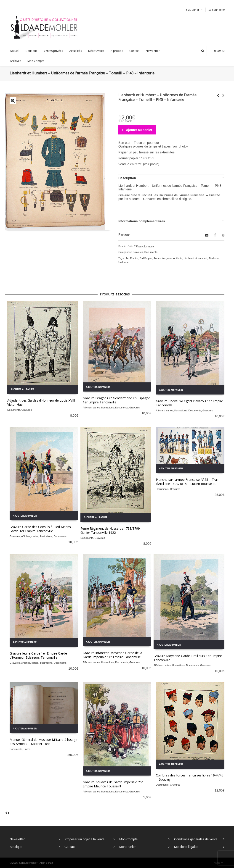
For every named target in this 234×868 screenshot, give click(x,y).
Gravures (138, 252)
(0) (217, 51)
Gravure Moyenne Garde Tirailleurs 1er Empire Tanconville (188, 658)
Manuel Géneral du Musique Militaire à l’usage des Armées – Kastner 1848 (43, 742)
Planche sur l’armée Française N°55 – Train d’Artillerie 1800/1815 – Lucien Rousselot (188, 482)
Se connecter (217, 10)
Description (127, 178)
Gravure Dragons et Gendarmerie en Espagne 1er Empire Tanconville (116, 400)
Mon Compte (128, 839)
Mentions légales (186, 847)
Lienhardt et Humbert (195, 258)
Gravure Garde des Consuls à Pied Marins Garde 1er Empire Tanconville (40, 529)
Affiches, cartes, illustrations (98, 408)
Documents (151, 252)
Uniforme (124, 262)
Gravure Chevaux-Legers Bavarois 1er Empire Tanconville (189, 403)
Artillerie (178, 258)
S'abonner (193, 10)
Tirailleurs (214, 258)
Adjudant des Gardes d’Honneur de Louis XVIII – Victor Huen (43, 402)
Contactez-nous (145, 246)
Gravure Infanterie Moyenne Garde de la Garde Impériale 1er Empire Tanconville (112, 655)
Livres (27, 749)
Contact (70, 847)
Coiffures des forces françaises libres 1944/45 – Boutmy (190, 777)
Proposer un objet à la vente (84, 839)
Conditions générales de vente (196, 839)
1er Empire (132, 258)
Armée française (163, 258)
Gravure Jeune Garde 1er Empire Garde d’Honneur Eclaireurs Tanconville (38, 655)
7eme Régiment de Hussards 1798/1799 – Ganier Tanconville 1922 (112, 530)
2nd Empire (146, 258)
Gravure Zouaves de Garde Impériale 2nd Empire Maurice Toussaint (113, 784)
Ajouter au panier (139, 130)
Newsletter (17, 839)
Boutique (16, 847)
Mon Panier (128, 847)
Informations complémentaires (142, 221)
